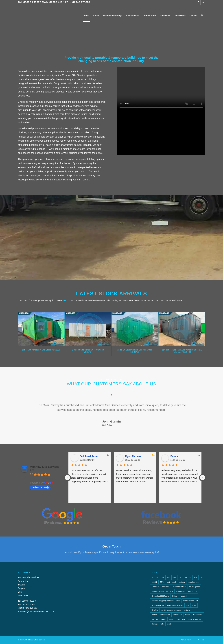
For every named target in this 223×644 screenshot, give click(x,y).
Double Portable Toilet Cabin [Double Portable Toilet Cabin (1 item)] (162, 591)
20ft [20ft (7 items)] (180, 577)
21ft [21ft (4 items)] (195, 577)
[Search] (202, 16)
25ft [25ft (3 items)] (201, 577)
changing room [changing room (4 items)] (193, 582)
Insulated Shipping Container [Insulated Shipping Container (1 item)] (163, 601)
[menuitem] (86, 16)
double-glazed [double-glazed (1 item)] (195, 587)
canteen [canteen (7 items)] (182, 582)
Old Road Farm (89, 456)
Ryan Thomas (133, 456)
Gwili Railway (108, 425)
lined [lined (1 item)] (178, 601)
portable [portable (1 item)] (187, 610)
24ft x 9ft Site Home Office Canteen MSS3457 (88, 351)
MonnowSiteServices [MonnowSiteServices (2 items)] (175, 605)
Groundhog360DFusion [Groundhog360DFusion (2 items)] (160, 596)
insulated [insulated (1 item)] (183, 596)
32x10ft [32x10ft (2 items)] (154, 582)
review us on (40, 487)
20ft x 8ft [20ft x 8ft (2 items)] (188, 577)
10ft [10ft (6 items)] (163, 577)
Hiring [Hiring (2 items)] (174, 596)
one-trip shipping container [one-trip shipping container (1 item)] (171, 610)
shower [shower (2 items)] (172, 619)
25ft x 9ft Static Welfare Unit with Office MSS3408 (135, 351)
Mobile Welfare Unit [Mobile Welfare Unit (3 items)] (190, 601)
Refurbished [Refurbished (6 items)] (198, 615)
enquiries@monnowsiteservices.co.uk (36, 611)
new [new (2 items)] (188, 605)
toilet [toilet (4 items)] (162, 624)
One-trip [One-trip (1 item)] (155, 610)
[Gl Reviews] (62, 516)
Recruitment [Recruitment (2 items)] (178, 615)
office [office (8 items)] (194, 605)
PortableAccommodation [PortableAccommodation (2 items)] (161, 615)
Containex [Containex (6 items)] (155, 587)
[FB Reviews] (161, 516)
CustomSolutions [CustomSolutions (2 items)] (180, 587)
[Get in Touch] (111, 549)
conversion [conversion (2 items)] (166, 587)
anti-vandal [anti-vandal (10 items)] (172, 582)
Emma (174, 456)
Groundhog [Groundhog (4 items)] (193, 591)
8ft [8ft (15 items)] (153, 577)
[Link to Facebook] (198, 2)
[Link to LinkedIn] (203, 2)
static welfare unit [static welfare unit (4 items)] (195, 619)
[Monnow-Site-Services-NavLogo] (45, 16)
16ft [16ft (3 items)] (174, 577)
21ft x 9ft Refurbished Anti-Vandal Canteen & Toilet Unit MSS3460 (182, 351)
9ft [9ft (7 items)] (157, 577)
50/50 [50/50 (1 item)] (162, 582)
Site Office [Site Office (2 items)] (181, 619)
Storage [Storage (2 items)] (155, 624)
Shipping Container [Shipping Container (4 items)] (159, 619)
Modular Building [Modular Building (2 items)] (158, 605)
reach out (67, 300)
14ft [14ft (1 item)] (168, 577)
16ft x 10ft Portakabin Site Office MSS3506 (41, 350)
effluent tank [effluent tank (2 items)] (181, 591)
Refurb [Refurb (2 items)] (188, 615)
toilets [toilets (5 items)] (169, 624)
